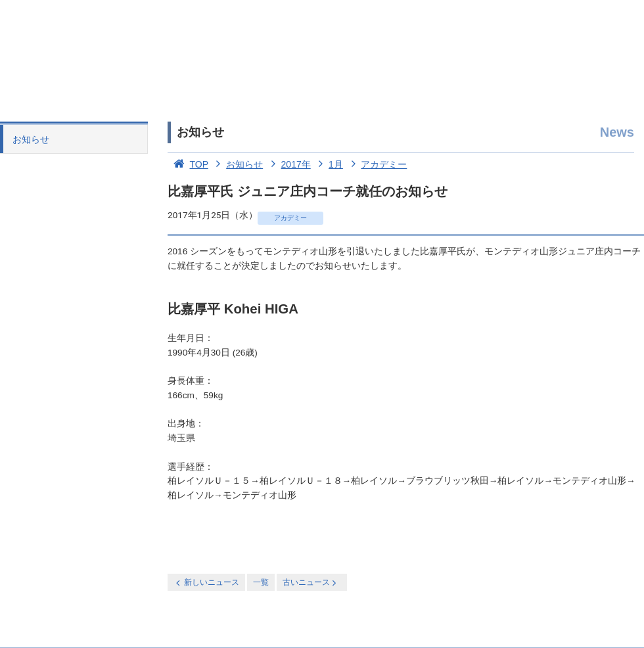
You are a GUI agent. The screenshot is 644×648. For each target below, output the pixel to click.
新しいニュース (206, 583)
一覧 (261, 582)
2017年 (288, 164)
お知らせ (31, 139)
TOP (188, 164)
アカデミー (377, 164)
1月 (328, 164)
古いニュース (310, 583)
